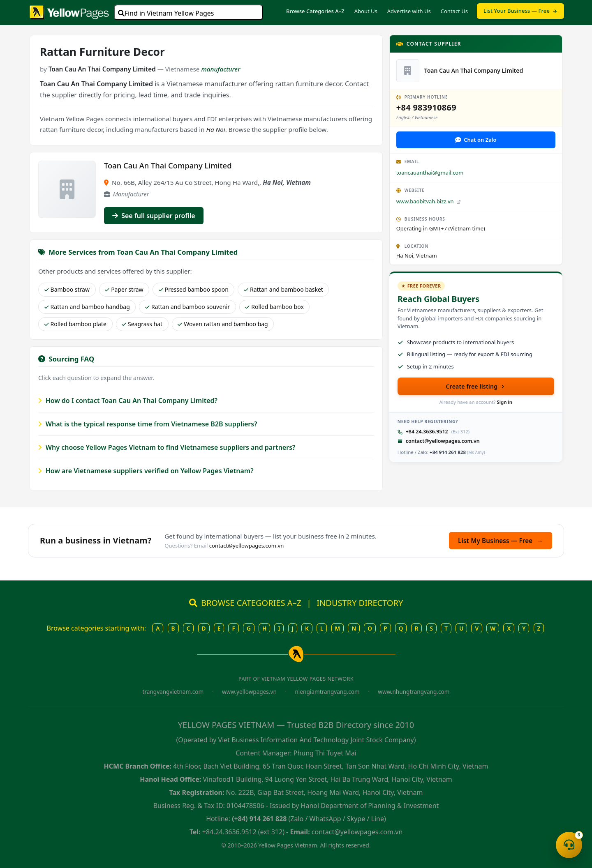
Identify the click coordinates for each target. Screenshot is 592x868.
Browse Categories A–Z (315, 11)
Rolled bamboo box (274, 307)
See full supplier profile (154, 216)
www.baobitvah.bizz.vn (428, 201)
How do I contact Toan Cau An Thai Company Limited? (128, 401)
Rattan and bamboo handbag (87, 307)
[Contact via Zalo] (476, 140)
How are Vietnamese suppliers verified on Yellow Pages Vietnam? (146, 471)
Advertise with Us (409, 11)
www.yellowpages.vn (249, 692)
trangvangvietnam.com (173, 692)
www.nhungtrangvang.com (414, 692)
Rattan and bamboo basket (283, 289)
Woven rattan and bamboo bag (223, 324)
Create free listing (476, 386)
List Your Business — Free (520, 11)
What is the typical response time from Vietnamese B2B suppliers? (148, 424)
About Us (366, 11)
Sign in (504, 402)
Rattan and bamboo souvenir (187, 307)
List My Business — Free (501, 541)
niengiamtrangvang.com (327, 692)
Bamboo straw (67, 289)
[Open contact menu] (569, 845)
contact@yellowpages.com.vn (443, 441)
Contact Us (454, 11)
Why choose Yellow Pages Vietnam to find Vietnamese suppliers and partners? (167, 447)
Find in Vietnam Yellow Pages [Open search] (166, 13)
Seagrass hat (142, 324)
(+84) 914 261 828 (259, 819)
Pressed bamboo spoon (194, 289)
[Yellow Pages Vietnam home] (69, 12)
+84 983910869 (426, 108)
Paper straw (124, 289)
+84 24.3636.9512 (427, 432)
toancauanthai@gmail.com (430, 173)
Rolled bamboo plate (75, 324)
